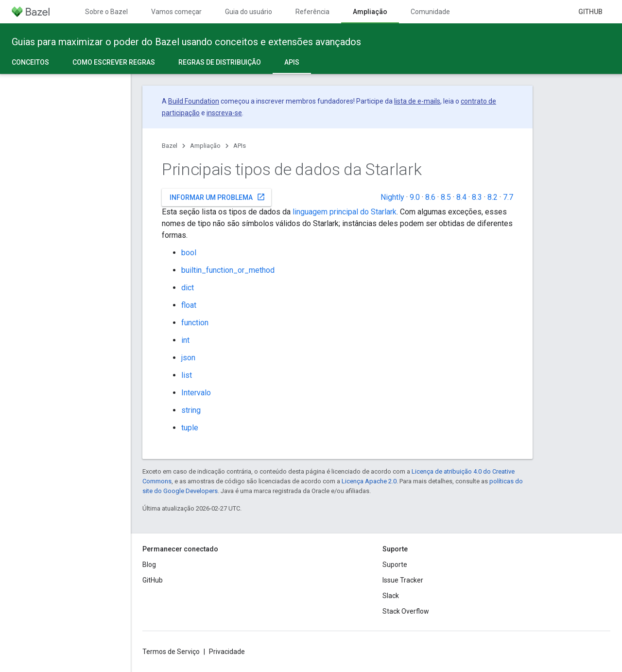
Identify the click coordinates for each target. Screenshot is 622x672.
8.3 (477, 197)
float (189, 305)
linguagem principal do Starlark (345, 212)
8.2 (492, 197)
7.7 (508, 197)
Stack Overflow (406, 611)
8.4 (461, 197)
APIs (240, 146)
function (195, 323)
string (191, 410)
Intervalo (196, 393)
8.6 (430, 197)
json (188, 358)
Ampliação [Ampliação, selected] (370, 12)
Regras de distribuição (220, 62)
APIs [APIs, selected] (292, 62)
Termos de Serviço (171, 652)
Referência (312, 12)
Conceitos (30, 62)
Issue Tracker (403, 580)
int (185, 340)
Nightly (392, 197)
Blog (149, 565)
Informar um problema (217, 197)
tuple (190, 428)
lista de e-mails (417, 101)
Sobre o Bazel (106, 12)
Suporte (395, 565)
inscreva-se (224, 113)
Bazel (170, 146)
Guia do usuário (249, 12)
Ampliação (205, 146)
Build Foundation (194, 101)
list (187, 375)
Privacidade (227, 652)
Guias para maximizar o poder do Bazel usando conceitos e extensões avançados (186, 42)
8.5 (446, 197)
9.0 (415, 197)
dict (188, 288)
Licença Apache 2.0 (369, 481)
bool (189, 253)
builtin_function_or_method (228, 270)
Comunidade (430, 12)
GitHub (590, 12)
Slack (391, 596)
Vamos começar (176, 12)
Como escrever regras (114, 62)
